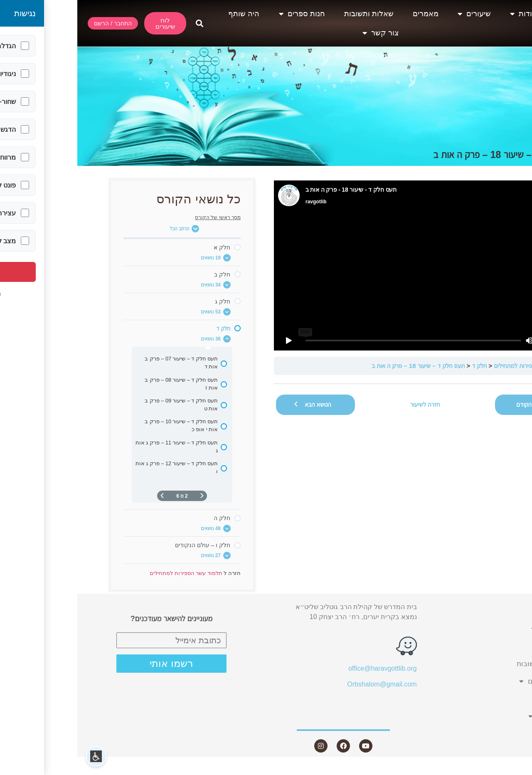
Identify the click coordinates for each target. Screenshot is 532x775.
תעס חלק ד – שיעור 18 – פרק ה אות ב (341, 366)
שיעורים (397, 14)
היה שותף (166, 14)
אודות (446, 14)
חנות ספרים (225, 14)
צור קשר (303, 33)
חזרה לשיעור (348, 404)
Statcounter (515, 770)
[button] (122, 23)
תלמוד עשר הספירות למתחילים (454, 366)
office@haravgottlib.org (305, 668)
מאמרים (348, 14)
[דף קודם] (125, 496)
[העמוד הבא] (85, 496)
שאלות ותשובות (292, 14)
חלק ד (402, 366)
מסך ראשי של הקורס (140, 217)
